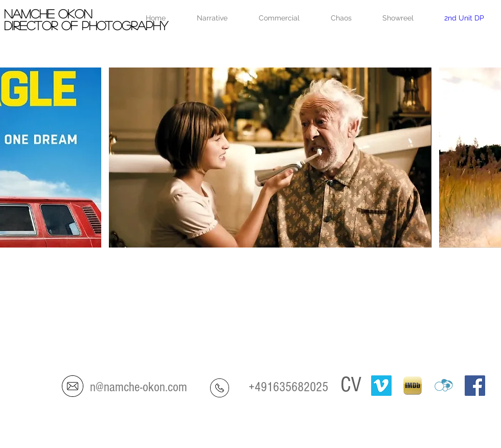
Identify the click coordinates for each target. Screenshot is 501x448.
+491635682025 (288, 387)
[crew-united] (444, 386)
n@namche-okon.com (139, 387)
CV (351, 385)
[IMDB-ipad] (413, 386)
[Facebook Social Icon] (475, 386)
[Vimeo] (381, 386)
